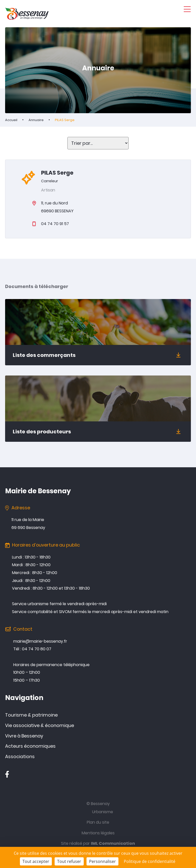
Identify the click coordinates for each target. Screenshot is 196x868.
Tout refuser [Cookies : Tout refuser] (69, 861)
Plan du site (98, 822)
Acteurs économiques (30, 746)
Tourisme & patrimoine (31, 715)
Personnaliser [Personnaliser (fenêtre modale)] (102, 861)
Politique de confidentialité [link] (150, 861)
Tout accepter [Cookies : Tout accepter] (36, 861)
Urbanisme (103, 812)
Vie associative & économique (40, 725)
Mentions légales (98, 833)
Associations (20, 756)
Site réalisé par (98, 843)
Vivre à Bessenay (24, 736)
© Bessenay (98, 804)
